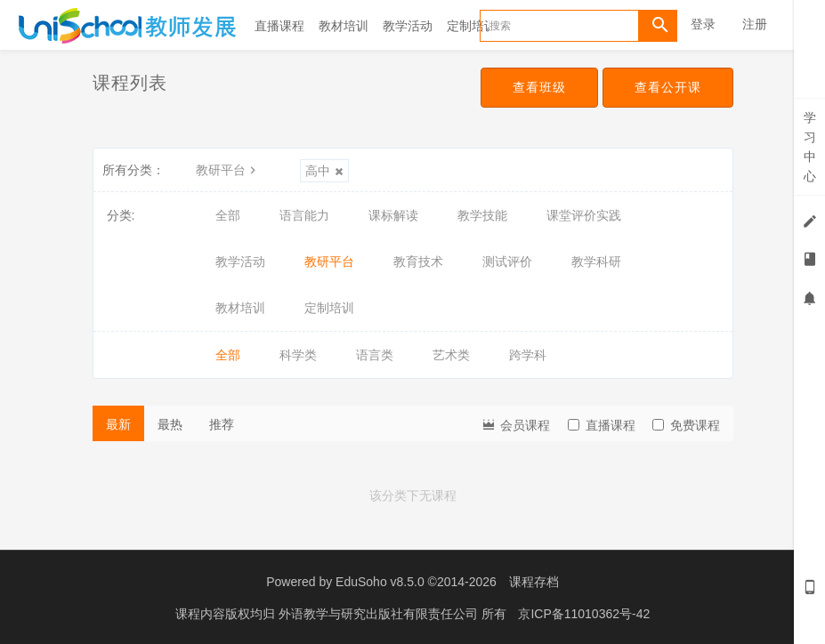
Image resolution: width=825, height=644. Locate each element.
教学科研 (596, 262)
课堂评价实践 (584, 215)
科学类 (298, 355)
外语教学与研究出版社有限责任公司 (380, 613)
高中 (324, 171)
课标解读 (393, 215)
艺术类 (451, 355)
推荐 (222, 424)
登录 (703, 24)
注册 (755, 24)
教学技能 (482, 215)
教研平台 (228, 170)
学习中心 (810, 147)
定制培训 (472, 26)
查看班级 (539, 87)
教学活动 (408, 26)
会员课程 (515, 424)
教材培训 (344, 26)
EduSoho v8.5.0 (380, 582)
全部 (228, 215)
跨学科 (528, 355)
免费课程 (686, 425)
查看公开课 (668, 87)
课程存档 (534, 582)
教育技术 (418, 262)
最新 (118, 424)
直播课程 (279, 26)
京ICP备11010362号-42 (584, 613)
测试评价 (507, 262)
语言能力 (304, 215)
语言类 (375, 355)
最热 (170, 424)
